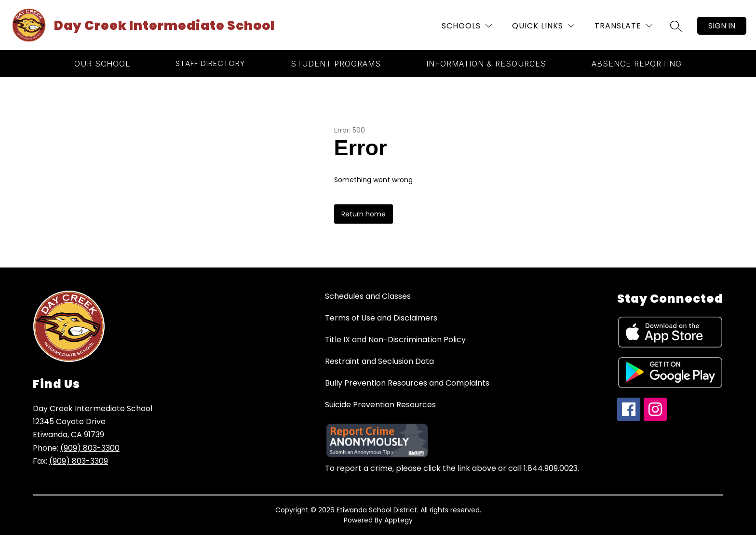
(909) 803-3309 (79, 461)
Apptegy (398, 520)
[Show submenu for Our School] (102, 64)
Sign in (722, 26)
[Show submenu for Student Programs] (336, 64)
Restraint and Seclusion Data (379, 361)
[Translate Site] (623, 26)
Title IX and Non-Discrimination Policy (395, 340)
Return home (364, 214)
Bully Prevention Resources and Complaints (407, 383)
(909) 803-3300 (90, 448)
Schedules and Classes (368, 296)
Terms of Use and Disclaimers (381, 318)
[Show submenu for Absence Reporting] (637, 64)
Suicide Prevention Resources (380, 405)
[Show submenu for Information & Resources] (486, 64)
